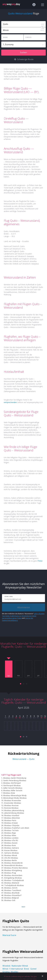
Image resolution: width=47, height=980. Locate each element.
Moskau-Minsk (11, 855)
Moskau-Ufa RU (11, 840)
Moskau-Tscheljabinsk (14, 880)
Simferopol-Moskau (12, 785)
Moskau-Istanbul (12, 815)
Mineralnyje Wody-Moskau (15, 798)
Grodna (6, 972)
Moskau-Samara (12, 848)
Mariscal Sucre (9, 935)
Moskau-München (12, 818)
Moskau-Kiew (9, 793)
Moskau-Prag (10, 873)
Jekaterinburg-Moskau (14, 813)
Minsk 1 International (13, 969)
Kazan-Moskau (11, 850)
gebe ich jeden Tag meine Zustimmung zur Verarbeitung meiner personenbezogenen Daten (23, 616)
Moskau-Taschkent (13, 890)
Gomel (33, 969)
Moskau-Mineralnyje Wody (15, 795)
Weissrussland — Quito (23, 759)
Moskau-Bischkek (12, 893)
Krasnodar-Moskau (13, 803)
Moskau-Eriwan (11, 823)
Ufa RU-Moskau (11, 858)
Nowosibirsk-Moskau (13, 865)
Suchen (23, 52)
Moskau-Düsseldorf (13, 895)
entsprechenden (10, 402)
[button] (21, 684)
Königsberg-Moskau (13, 878)
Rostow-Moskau (11, 808)
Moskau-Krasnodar (13, 800)
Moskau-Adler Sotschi (13, 790)
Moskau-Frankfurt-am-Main (17, 828)
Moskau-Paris (10, 820)
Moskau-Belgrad (11, 898)
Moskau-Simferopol (12, 783)
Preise (40, 561)
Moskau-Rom (10, 845)
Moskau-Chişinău (12, 825)
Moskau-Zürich (11, 888)
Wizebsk (6, 966)
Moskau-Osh (10, 900)
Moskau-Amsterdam (13, 875)
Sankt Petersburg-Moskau (15, 780)
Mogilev (14, 972)
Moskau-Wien (10, 835)
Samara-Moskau (12, 853)
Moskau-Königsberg (13, 870)
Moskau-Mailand (12, 883)
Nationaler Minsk (20, 966)
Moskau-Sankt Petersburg (15, 778)
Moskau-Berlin (11, 860)
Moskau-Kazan (11, 843)
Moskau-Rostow (11, 805)
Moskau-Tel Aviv (11, 830)
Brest (27, 969)
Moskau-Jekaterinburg (14, 810)
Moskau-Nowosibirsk (13, 863)
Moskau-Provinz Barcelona (16, 868)
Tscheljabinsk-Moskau (14, 885)
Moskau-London (11, 838)
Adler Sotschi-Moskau (13, 788)
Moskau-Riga (10, 833)
